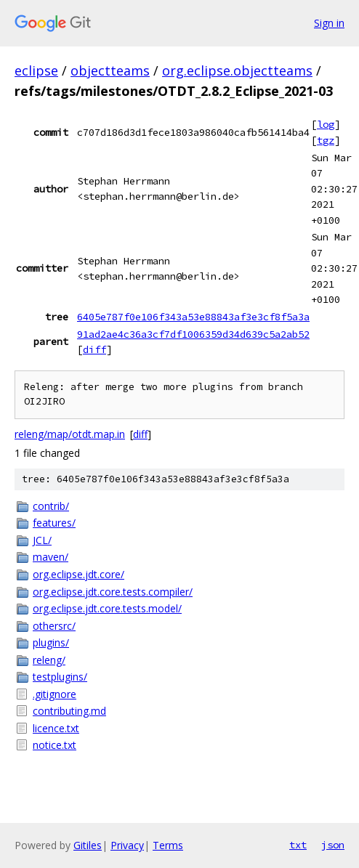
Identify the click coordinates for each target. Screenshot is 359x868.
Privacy (127, 845)
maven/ (51, 557)
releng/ (49, 660)
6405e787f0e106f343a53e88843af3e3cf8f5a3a (193, 317)
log (326, 124)
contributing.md (69, 711)
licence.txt (56, 728)
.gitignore (55, 694)
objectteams (110, 70)
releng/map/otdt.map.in (70, 434)
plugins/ (51, 642)
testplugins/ (60, 677)
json (333, 845)
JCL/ (42, 540)
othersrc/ (54, 626)
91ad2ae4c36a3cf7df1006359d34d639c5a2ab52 (193, 334)
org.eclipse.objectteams (237, 70)
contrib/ (51, 506)
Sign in (329, 23)
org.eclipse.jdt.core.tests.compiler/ (113, 592)
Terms (168, 845)
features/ (54, 523)
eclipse (36, 70)
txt (298, 845)
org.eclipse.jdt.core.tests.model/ (107, 608)
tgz (326, 140)
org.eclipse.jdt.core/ (78, 574)
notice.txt (55, 745)
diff (94, 349)
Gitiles (88, 845)
